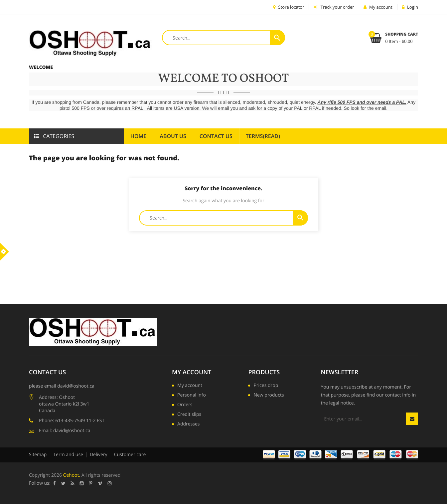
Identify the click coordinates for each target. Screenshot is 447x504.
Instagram (110, 483)
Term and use (68, 455)
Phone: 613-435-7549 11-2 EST (72, 421)
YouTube (82, 483)
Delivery (99, 455)
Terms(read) (263, 136)
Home (138, 136)
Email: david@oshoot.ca (65, 431)
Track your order (334, 7)
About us (173, 136)
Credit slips (189, 415)
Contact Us (216, 136)
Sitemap (38, 455)
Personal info (192, 396)
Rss (73, 483)
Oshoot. (72, 475)
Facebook (55, 483)
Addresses (188, 424)
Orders (185, 405)
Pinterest (91, 483)
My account (192, 372)
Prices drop (266, 386)
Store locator (289, 7)
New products (269, 396)
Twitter (63, 483)
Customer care (130, 455)
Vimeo (100, 483)
